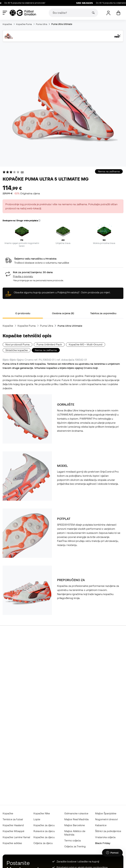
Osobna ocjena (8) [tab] (63, 313)
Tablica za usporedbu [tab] (103, 313)
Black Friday (103, 843)
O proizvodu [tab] (23, 313)
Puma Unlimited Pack (49, 344)
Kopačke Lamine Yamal (16, 837)
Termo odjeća (73, 840)
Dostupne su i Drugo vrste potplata (21, 220)
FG (22, 240)
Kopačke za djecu (44, 825)
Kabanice (101, 825)
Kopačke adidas (12, 843)
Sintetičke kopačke (17, 350)
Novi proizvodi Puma (17, 344)
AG (63, 240)
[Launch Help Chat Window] (112, 853)
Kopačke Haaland (13, 825)
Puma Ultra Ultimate (62, 24)
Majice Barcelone (75, 825)
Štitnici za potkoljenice (108, 831)
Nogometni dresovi (106, 819)
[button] (39, 221)
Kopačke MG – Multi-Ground (86, 344)
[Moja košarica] (118, 13)
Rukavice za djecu (44, 831)
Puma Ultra (42, 24)
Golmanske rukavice (76, 813)
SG (104, 240)
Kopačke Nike (42, 813)
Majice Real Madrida (76, 819)
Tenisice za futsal (13, 819)
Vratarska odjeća (105, 837)
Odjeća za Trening (75, 846)
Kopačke (7, 24)
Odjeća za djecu (43, 843)
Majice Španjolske (106, 813)
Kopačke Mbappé (13, 831)
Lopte (37, 819)
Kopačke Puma (24, 24)
